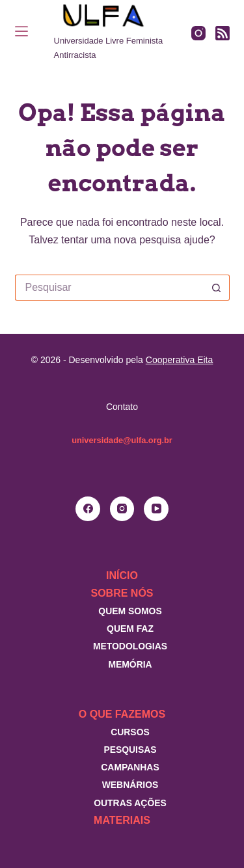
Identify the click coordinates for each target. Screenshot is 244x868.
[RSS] (223, 33)
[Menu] (21, 31)
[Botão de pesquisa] (217, 288)
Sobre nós (122, 593)
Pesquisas (130, 750)
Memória (130, 664)
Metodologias (130, 646)
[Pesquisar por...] (109, 288)
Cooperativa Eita (180, 360)
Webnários (130, 785)
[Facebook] (88, 509)
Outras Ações (130, 803)
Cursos (130, 732)
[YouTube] (156, 509)
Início (122, 576)
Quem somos (130, 611)
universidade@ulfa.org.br (122, 440)
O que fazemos (122, 714)
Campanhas (130, 767)
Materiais (122, 820)
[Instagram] (198, 33)
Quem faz (130, 629)
